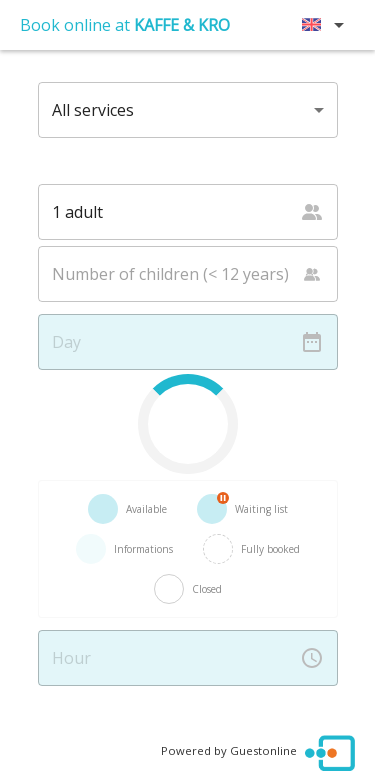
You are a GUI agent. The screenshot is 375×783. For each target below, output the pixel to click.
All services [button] (93, 110)
